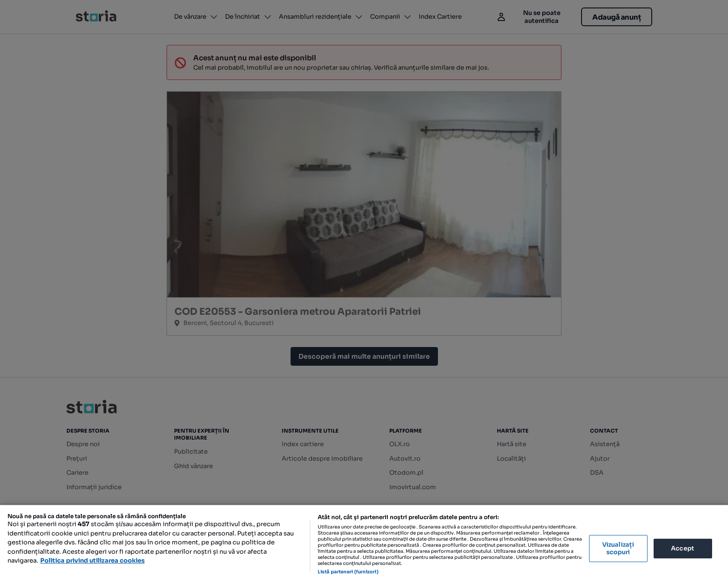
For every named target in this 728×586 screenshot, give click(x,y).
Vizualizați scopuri (618, 548)
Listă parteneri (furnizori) (348, 572)
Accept (683, 548)
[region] (364, 546)
